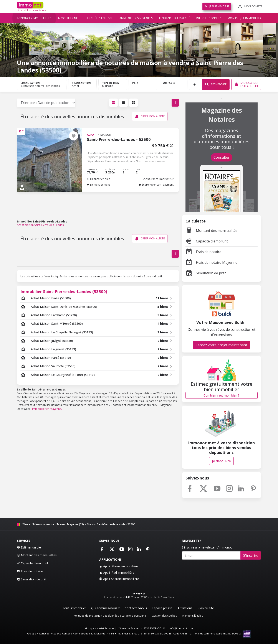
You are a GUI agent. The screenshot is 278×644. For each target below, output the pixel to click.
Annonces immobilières (34, 18)
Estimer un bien (30, 547)
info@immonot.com (181, 628)
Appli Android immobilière (119, 579)
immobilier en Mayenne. (47, 409)
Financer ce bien (98, 179)
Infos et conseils (209, 18)
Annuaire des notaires (136, 18)
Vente (27, 524)
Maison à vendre (44, 524)
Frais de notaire (203, 252)
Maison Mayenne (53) (70, 524)
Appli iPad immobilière (117, 572)
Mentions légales (192, 616)
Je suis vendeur (217, 6)
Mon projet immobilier (244, 18)
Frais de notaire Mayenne (211, 262)
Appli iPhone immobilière (119, 566)
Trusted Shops (167, 597)
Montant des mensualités (211, 231)
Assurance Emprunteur (158, 179)
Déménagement (98, 185)
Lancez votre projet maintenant (221, 345)
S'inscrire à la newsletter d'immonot (207, 547)
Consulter (222, 157)
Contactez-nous (136, 608)
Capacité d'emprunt (207, 241)
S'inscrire (251, 555)
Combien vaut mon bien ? (221, 395)
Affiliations (185, 608)
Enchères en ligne (100, 18)
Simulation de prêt (206, 273)
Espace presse (162, 608)
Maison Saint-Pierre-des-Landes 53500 (111, 524)
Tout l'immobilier (74, 608)
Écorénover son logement (156, 185)
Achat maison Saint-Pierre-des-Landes (40, 225)
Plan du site (206, 608)
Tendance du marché (174, 18)
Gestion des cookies (164, 616)
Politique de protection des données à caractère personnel (110, 616)
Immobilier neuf (69, 18)
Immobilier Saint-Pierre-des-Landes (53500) (64, 291)
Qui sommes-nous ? (105, 608)
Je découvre (221, 461)
